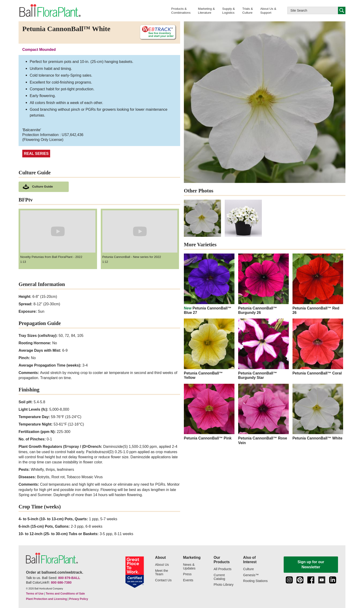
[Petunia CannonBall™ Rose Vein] (263, 414)
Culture (248, 569)
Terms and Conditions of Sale (65, 594)
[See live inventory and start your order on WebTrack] (156, 32)
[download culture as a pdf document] (44, 187)
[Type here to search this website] (313, 10)
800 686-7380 (61, 582)
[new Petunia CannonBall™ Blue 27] (209, 284)
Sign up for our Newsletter (311, 564)
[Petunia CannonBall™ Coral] (318, 347)
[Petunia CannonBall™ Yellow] (209, 349)
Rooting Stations (255, 581)
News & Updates (189, 567)
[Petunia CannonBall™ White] (318, 412)
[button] (181, 11)
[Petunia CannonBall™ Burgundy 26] (263, 284)
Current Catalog (219, 577)
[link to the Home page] (50, 11)
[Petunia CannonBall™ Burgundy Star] (263, 349)
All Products (223, 569)
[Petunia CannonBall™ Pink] (209, 412)
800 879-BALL (69, 578)
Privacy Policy (79, 599)
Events (188, 580)
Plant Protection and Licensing (46, 599)
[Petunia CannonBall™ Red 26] (318, 284)
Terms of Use (35, 594)
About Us (162, 565)
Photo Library (224, 585)
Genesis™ (251, 575)
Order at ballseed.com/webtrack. (55, 572)
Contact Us (163, 580)
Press (187, 574)
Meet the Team (162, 573)
